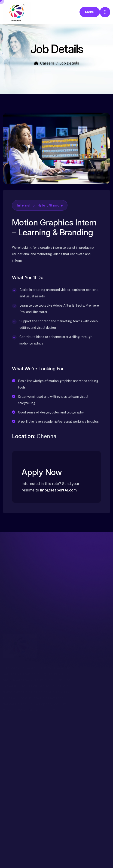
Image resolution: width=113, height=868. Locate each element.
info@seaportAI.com (58, 490)
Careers (44, 64)
